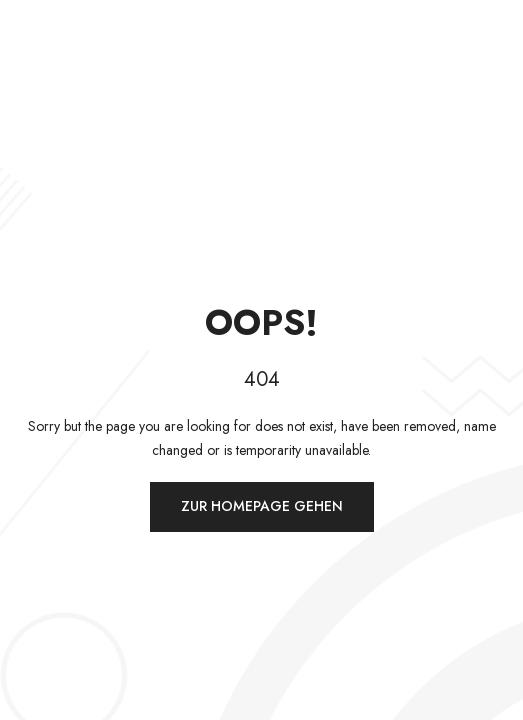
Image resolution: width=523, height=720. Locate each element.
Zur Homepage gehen (262, 506)
